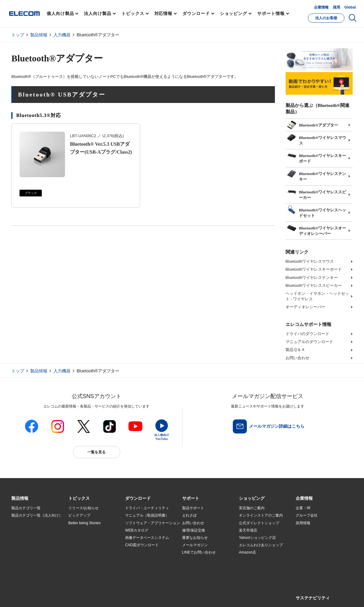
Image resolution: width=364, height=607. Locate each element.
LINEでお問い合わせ (199, 552)
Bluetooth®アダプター (313, 124)
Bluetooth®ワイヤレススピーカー (317, 193)
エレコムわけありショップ (261, 545)
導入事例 (19, 545)
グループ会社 (307, 515)
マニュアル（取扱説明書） (147, 515)
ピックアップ (79, 515)
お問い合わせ (297, 358)
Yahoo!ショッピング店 (257, 538)
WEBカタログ (137, 530)
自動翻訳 (206, 595)
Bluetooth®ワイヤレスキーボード (317, 156)
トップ (18, 35)
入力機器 (62, 35)
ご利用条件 (78, 595)
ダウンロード (196, 13)
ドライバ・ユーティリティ (147, 508)
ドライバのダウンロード (307, 334)
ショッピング (234, 13)
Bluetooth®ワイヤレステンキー (317, 174)
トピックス (133, 13)
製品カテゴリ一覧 (26, 508)
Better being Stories (85, 523)
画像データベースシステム (147, 538)
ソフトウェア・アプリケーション (153, 523)
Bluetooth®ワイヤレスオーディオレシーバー (317, 229)
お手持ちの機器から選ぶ (88, 545)
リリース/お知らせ (83, 508)
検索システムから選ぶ (87, 560)
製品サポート (193, 508)
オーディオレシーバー (305, 307)
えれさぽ (189, 515)
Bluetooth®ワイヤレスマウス (317, 138)
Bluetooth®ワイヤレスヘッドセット (317, 211)
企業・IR (303, 508)
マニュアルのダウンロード (309, 342)
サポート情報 (271, 13)
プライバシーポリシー (107, 595)
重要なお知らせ (195, 538)
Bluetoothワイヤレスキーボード (314, 269)
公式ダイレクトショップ (259, 523)
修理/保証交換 (194, 530)
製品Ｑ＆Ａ (295, 350)
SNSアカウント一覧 (25, 596)
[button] (79, 499)
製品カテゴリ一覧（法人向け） (37, 515)
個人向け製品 (60, 13)
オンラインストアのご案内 (261, 515)
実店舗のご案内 (252, 508)
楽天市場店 (248, 530)
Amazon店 (247, 552)
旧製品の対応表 (81, 567)
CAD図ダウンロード (142, 545)
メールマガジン (195, 545)
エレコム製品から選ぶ (87, 553)
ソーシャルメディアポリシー (149, 595)
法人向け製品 (97, 13)
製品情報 (39, 35)
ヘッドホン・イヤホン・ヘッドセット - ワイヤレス (317, 296)
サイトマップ (55, 595)
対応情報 (164, 13)
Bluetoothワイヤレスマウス (310, 261)
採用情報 (303, 523)
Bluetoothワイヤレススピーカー (314, 285)
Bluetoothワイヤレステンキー (312, 278)
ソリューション (24, 538)
